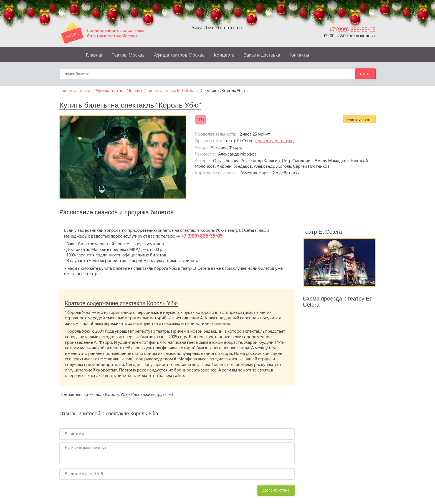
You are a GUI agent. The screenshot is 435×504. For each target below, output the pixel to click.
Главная (95, 55)
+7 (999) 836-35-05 (352, 30)
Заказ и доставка (262, 55)
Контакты (299, 55)
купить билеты (358, 119)
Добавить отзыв (276, 490)
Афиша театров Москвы (180, 55)
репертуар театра (275, 141)
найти (365, 74)
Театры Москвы (129, 55)
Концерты (225, 55)
